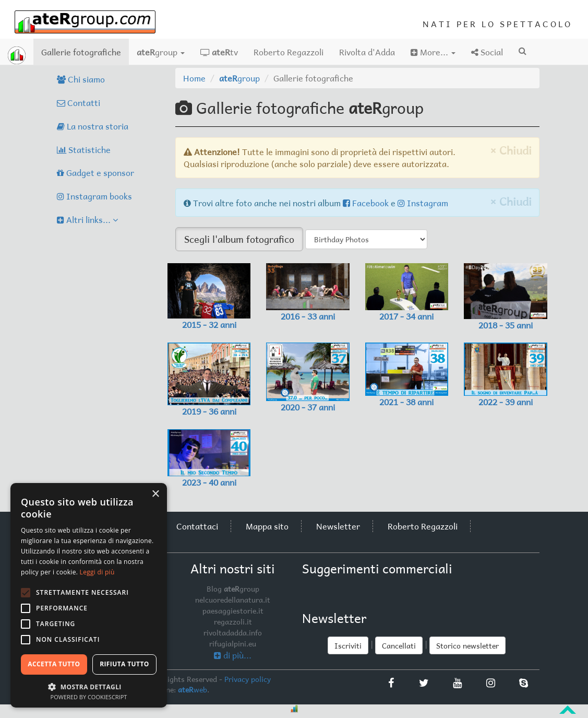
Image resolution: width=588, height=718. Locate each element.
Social (487, 52)
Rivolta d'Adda (367, 52)
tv (219, 52)
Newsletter (338, 526)
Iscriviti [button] (348, 645)
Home (194, 78)
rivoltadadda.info (233, 632)
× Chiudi (511, 150)
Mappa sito (267, 526)
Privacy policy (248, 679)
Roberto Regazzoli (289, 52)
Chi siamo (81, 79)
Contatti (79, 102)
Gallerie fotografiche (85, 51)
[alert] (89, 595)
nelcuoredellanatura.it (233, 599)
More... (433, 52)
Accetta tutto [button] (54, 664)
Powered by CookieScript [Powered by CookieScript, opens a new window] (89, 697)
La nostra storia (93, 126)
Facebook (366, 203)
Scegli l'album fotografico (239, 239)
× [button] (155, 494)
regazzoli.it (233, 621)
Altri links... (87, 219)
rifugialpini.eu (233, 643)
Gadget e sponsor (95, 172)
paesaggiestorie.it (233, 610)
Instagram (423, 203)
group (161, 52)
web (193, 689)
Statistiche (84, 149)
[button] (89, 686)
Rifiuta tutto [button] (124, 664)
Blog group (233, 588)
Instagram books (94, 196)
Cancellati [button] (399, 645)
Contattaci (197, 526)
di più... (233, 655)
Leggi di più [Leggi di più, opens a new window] (97, 572)
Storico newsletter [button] (467, 645)
